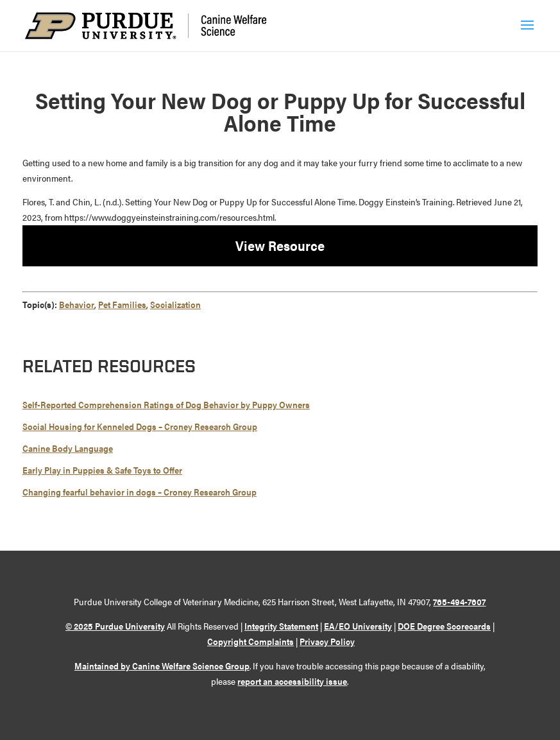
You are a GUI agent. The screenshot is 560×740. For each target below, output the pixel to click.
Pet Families (122, 304)
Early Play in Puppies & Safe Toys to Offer (102, 470)
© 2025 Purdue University (115, 626)
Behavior (77, 304)
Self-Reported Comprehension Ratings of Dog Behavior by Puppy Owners (166, 404)
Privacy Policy (327, 641)
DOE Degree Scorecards (444, 626)
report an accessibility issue (292, 681)
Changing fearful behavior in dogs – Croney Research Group (140, 492)
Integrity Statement (281, 626)
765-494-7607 (459, 601)
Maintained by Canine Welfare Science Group (162, 666)
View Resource (280, 245)
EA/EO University (358, 626)
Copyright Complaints (250, 641)
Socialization (175, 304)
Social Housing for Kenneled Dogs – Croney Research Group (140, 426)
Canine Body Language (68, 448)
